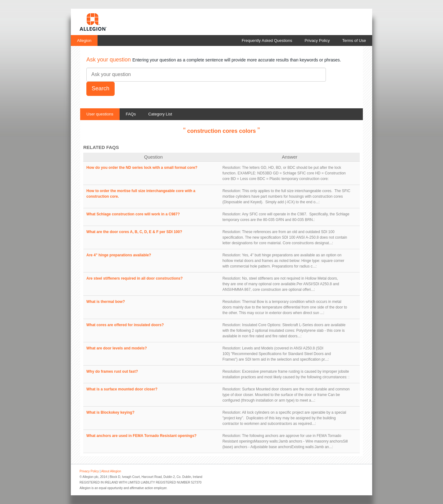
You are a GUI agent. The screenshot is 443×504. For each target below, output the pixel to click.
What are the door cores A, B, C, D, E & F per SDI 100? (134, 232)
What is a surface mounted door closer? (122, 389)
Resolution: (232, 168)
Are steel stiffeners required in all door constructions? (135, 278)
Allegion (84, 40)
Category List (160, 114)
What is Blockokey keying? (110, 412)
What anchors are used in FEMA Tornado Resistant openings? (142, 436)
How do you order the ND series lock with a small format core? (142, 168)
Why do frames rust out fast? (112, 371)
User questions (100, 114)
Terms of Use (354, 40)
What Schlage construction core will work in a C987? (133, 214)
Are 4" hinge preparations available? (119, 255)
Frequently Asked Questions (267, 40)
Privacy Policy (317, 40)
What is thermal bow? (106, 302)
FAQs (131, 114)
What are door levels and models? (117, 348)
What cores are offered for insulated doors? (125, 325)
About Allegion (111, 471)
